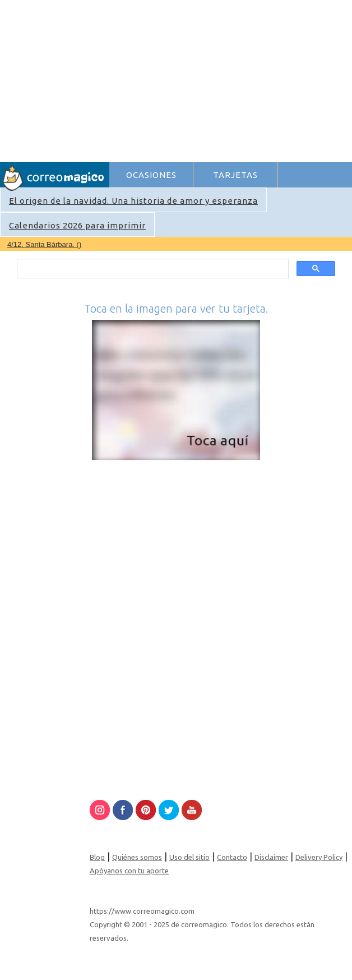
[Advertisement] (230, 79)
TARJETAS (235, 175)
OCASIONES (151, 175)
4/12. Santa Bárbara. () (44, 244)
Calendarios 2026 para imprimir (77, 225)
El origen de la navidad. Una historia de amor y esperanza (133, 201)
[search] (152, 269)
